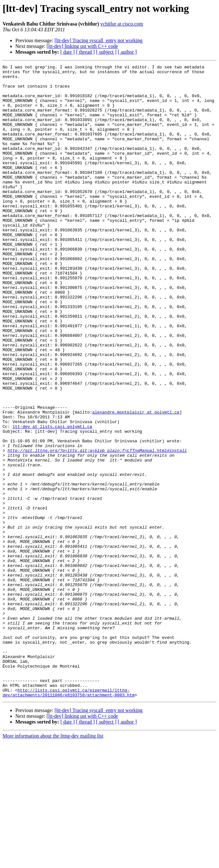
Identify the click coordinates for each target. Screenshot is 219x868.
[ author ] (127, 52)
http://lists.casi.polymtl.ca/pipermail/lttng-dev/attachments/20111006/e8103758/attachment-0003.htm (68, 818)
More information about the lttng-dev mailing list (53, 862)
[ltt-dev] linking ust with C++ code (82, 46)
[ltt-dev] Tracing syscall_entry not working (99, 40)
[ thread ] (85, 52)
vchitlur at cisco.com (122, 24)
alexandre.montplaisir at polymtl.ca (136, 482)
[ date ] (68, 52)
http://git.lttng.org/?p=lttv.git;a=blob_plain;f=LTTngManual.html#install (97, 528)
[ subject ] (106, 52)
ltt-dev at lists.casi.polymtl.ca (52, 499)
